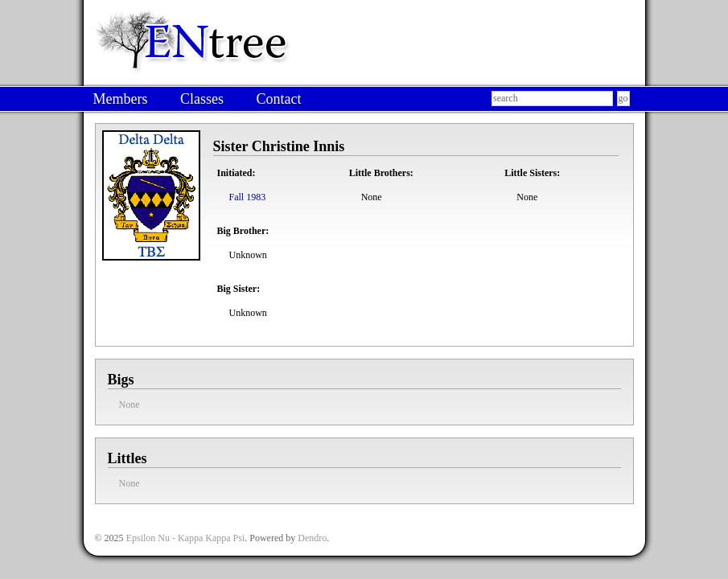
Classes (202, 99)
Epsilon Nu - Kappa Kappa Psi (186, 538)
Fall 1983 (248, 197)
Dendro (312, 538)
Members (121, 99)
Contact (278, 99)
